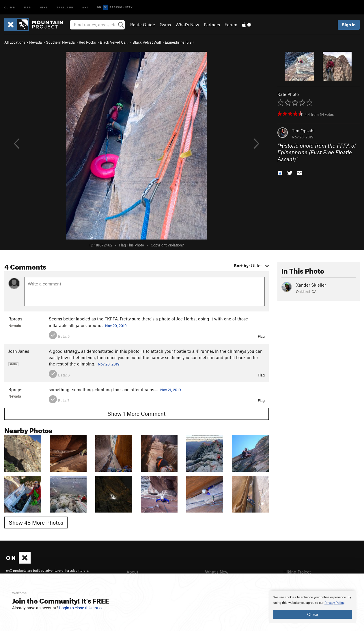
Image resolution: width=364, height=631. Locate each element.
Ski (85, 7)
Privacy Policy (334, 603)
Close (313, 614)
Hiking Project (297, 572)
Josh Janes (19, 351)
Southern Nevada (60, 42)
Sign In (349, 25)
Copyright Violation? (167, 245)
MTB (28, 7)
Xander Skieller (311, 285)
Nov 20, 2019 (116, 326)
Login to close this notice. (82, 608)
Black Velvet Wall (147, 42)
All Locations (15, 42)
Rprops (15, 319)
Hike (44, 7)
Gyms (165, 25)
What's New (187, 25)
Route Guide (143, 25)
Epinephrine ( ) (179, 42)
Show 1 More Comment (137, 414)
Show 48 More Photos (36, 523)
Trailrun (65, 7)
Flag (261, 336)
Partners (212, 25)
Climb (10, 7)
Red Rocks (87, 42)
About (132, 572)
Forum (231, 25)
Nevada (36, 42)
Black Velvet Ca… (114, 42)
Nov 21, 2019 (171, 390)
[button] (280, 173)
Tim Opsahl (303, 131)
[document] (313, 607)
